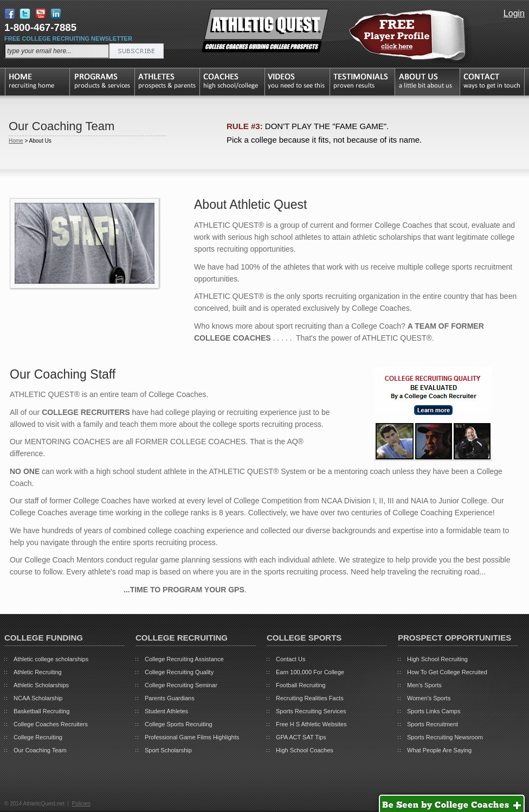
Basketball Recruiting (41, 711)
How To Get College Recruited (447, 672)
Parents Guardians (170, 698)
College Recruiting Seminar (181, 685)
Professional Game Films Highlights (192, 737)
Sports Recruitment (433, 724)
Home (16, 141)
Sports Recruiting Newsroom (445, 737)
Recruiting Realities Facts (310, 698)
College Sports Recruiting (179, 724)
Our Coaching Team (40, 750)
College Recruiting (38, 737)
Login (514, 13)
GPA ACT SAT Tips (301, 737)
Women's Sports (429, 698)
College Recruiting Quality (179, 672)
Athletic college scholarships (51, 659)
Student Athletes (166, 711)
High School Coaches (305, 750)
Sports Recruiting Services (311, 711)
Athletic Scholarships (41, 685)
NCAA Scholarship (38, 698)
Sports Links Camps (434, 711)
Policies (81, 804)
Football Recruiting (301, 685)
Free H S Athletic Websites (311, 724)
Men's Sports (424, 685)
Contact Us (291, 659)
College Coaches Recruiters (51, 724)
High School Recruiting (437, 659)
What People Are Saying (439, 750)
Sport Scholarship (168, 750)
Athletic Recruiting (38, 672)
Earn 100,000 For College (310, 672)
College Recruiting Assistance (184, 659)
